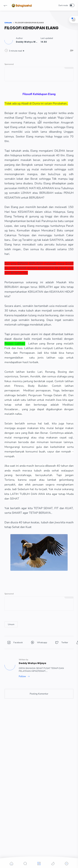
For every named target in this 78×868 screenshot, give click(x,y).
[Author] (29, 42)
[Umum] (11, 624)
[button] (5, 5)
